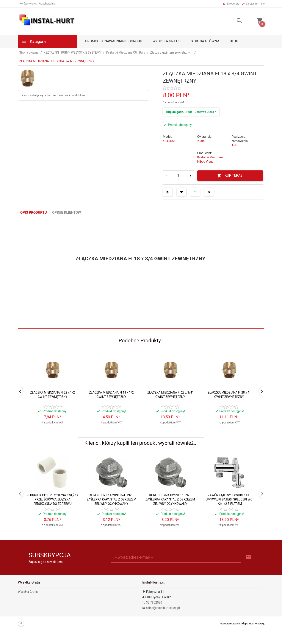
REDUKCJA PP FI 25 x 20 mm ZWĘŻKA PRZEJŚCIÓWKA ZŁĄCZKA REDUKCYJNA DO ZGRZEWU (52, 499)
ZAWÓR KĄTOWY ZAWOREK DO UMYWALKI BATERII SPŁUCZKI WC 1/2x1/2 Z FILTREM (229, 499)
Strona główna (205, 41)
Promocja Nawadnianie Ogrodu (114, 41)
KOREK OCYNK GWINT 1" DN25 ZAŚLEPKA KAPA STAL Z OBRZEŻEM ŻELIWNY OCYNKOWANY (170, 499)
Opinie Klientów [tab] (67, 212)
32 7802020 (152, 602)
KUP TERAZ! (230, 176)
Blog (234, 41)
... (250, 41)
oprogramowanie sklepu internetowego (243, 624)
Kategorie (34, 41)
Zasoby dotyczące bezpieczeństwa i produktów (53, 95)
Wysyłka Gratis (166, 41)
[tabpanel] (141, 273)
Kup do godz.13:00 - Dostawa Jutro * (191, 112)
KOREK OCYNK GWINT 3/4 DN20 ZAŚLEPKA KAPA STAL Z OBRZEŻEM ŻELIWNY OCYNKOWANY (111, 499)
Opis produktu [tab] (34, 212)
